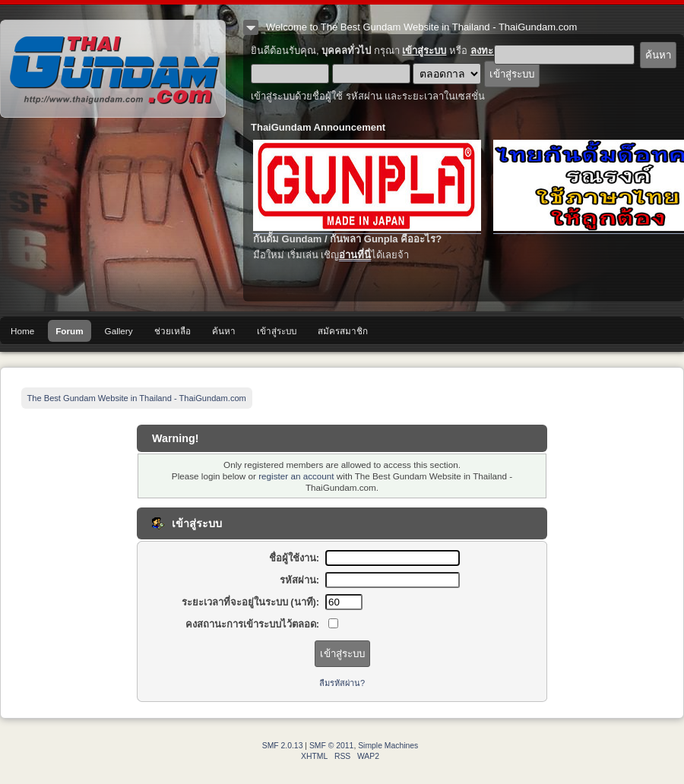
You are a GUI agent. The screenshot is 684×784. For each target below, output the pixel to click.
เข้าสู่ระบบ (424, 51)
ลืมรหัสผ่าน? (342, 683)
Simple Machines (388, 746)
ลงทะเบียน (493, 51)
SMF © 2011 (331, 746)
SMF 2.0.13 (283, 746)
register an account (296, 476)
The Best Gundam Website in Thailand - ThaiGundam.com (113, 69)
